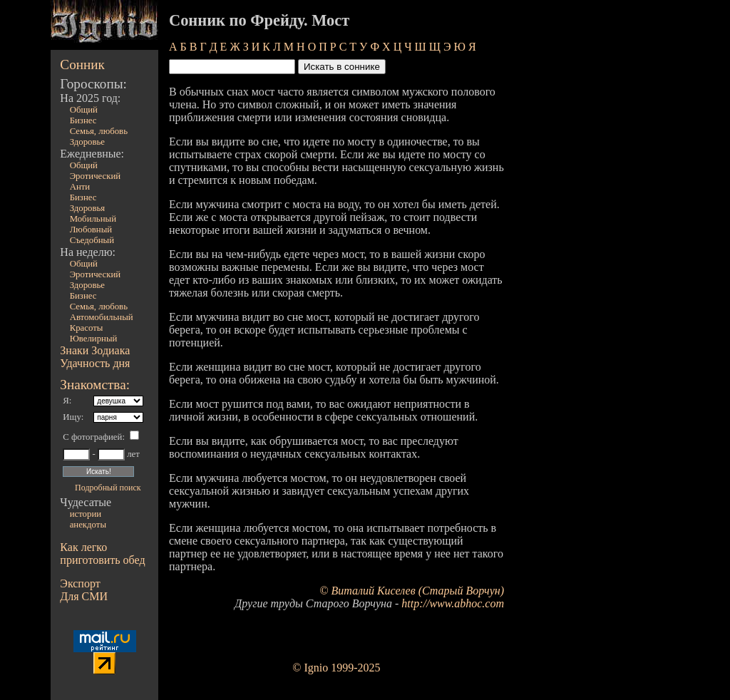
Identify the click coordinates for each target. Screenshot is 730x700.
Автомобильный (102, 317)
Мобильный (93, 219)
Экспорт (80, 583)
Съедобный (92, 240)
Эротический (96, 176)
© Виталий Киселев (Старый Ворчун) (412, 591)
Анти (80, 187)
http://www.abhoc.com (453, 603)
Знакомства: (95, 385)
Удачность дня (95, 363)
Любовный (91, 230)
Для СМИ (84, 596)
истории (86, 514)
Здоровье (87, 142)
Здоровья (88, 208)
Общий (84, 110)
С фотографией (92, 437)
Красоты (87, 328)
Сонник (82, 65)
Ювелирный (94, 339)
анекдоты (88, 525)
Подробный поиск (108, 488)
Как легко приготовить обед (102, 554)
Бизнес (83, 120)
